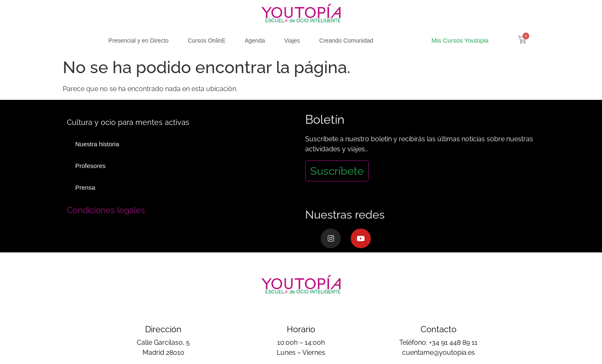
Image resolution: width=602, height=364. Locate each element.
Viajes (292, 41)
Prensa (85, 187)
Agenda (255, 41)
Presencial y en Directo (138, 41)
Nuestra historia (97, 144)
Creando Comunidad (346, 41)
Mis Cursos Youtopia (460, 40)
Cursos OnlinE (207, 41)
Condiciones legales (106, 210)
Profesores (91, 166)
